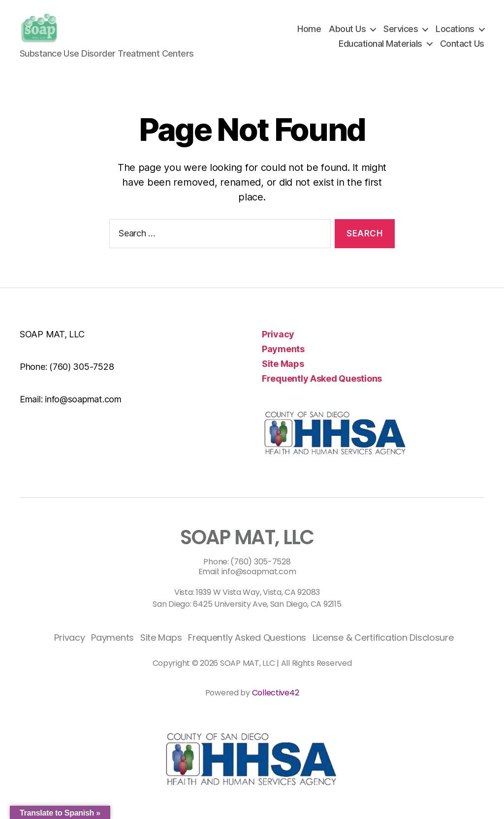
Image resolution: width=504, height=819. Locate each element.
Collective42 (276, 693)
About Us (347, 29)
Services (401, 29)
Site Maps (283, 364)
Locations (455, 29)
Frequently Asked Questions (322, 378)
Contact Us (462, 44)
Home (309, 29)
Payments (283, 349)
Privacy (278, 334)
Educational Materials (380, 44)
